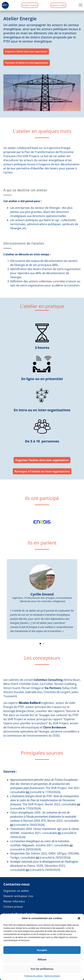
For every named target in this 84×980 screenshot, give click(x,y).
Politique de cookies (33, 976)
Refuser (42, 960)
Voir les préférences (42, 969)
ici (27, 792)
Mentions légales (52, 976)
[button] (79, 918)
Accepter (42, 950)
